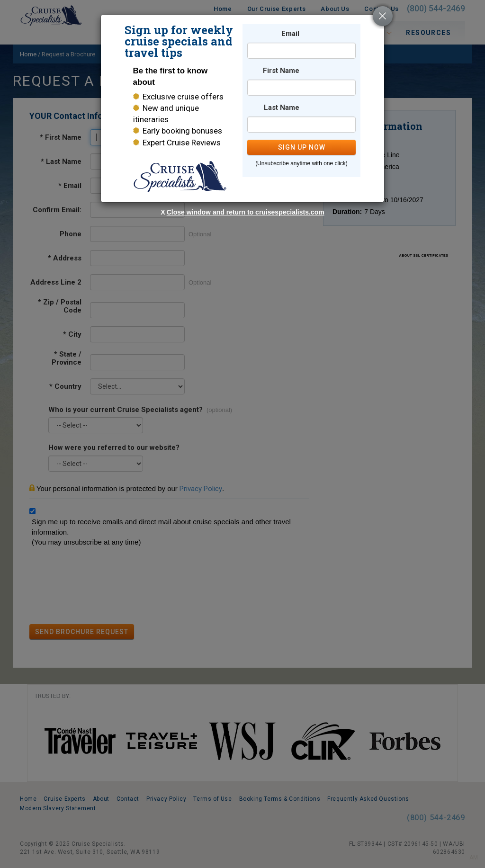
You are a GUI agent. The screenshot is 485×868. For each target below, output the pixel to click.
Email (290, 34)
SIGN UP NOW (302, 147)
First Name (281, 71)
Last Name (282, 108)
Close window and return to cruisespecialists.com (246, 212)
